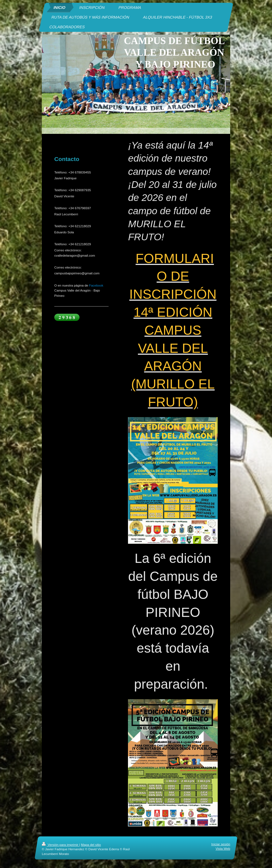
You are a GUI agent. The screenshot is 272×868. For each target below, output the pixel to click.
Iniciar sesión (221, 844)
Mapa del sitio (91, 845)
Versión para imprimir (61, 845)
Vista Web (223, 849)
